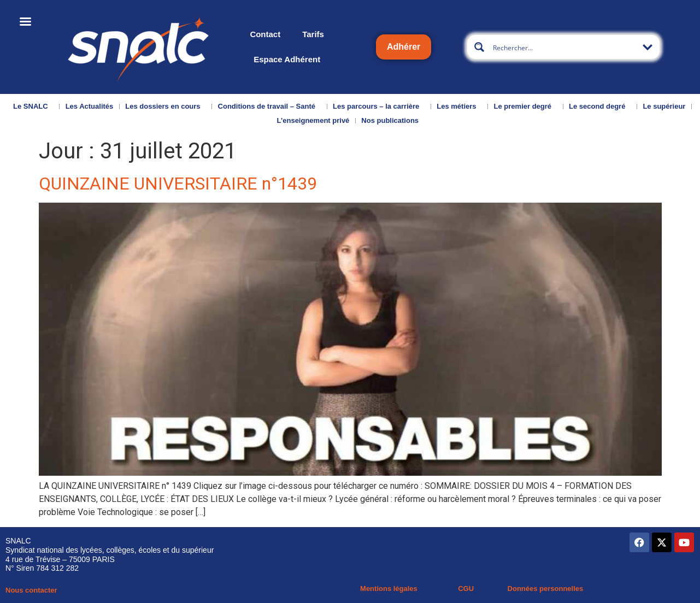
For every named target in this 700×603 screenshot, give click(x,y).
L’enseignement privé (313, 120)
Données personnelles (546, 589)
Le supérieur (664, 106)
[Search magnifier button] (479, 47)
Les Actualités (90, 106)
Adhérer (404, 47)
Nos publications (393, 121)
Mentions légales (389, 589)
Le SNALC (33, 107)
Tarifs (313, 34)
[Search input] (564, 47)
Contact (265, 34)
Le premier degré (526, 107)
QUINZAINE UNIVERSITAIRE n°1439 (178, 184)
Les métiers (459, 107)
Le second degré (600, 107)
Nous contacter (31, 590)
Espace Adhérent (287, 59)
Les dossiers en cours (165, 107)
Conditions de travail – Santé (269, 107)
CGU (466, 589)
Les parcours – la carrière (379, 107)
